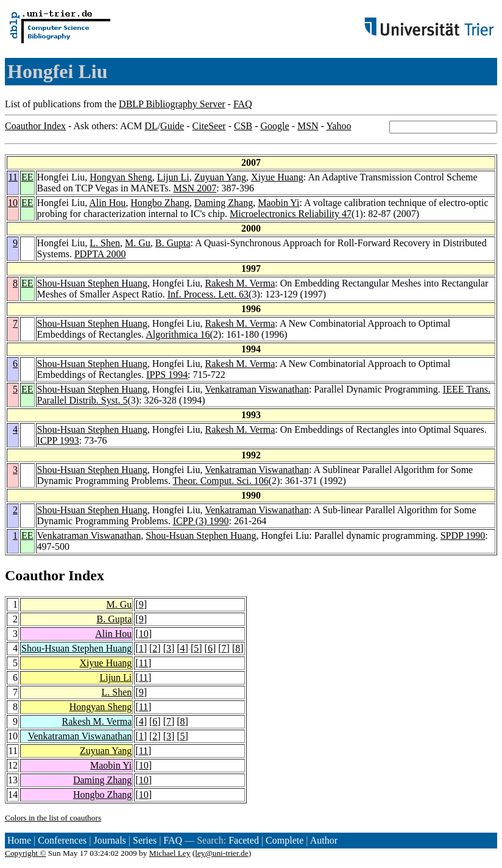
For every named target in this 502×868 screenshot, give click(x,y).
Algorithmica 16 (178, 334)
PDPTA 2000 (100, 254)
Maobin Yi (278, 203)
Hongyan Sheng (121, 177)
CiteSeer (209, 126)
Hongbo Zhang (160, 203)
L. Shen (105, 243)
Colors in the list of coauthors (53, 818)
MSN (308, 126)
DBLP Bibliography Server (172, 104)
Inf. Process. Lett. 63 (208, 294)
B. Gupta (173, 243)
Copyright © (26, 853)
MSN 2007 (195, 188)
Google (275, 126)
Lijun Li (173, 177)
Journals (109, 840)
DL (151, 126)
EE (27, 177)
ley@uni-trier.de (221, 853)
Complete (285, 840)
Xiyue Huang (277, 177)
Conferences (62, 840)
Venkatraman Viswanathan (257, 389)
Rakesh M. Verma (240, 283)
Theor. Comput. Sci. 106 (220, 481)
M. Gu (138, 243)
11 (13, 177)
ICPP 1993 (58, 440)
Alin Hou (107, 203)
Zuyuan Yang (220, 177)
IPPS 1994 (167, 375)
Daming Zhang (224, 203)
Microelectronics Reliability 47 (291, 214)
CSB (243, 126)
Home (19, 840)
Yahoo (338, 126)
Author (324, 840)
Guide (172, 126)
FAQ (243, 104)
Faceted (244, 840)
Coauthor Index (35, 126)
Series (145, 840)
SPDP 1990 (463, 535)
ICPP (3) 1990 (201, 521)
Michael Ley (170, 853)
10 (13, 203)
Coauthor (35, 575)
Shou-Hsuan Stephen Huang (92, 283)
